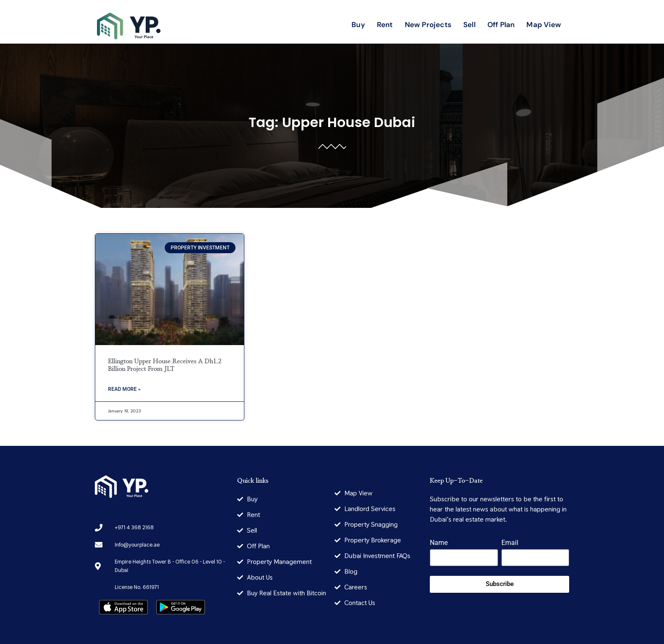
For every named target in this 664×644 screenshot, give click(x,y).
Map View (544, 25)
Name (439, 543)
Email (510, 543)
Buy (358, 25)
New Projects (428, 25)
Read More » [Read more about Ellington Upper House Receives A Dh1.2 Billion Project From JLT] (124, 389)
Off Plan (501, 25)
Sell (469, 25)
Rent (385, 25)
